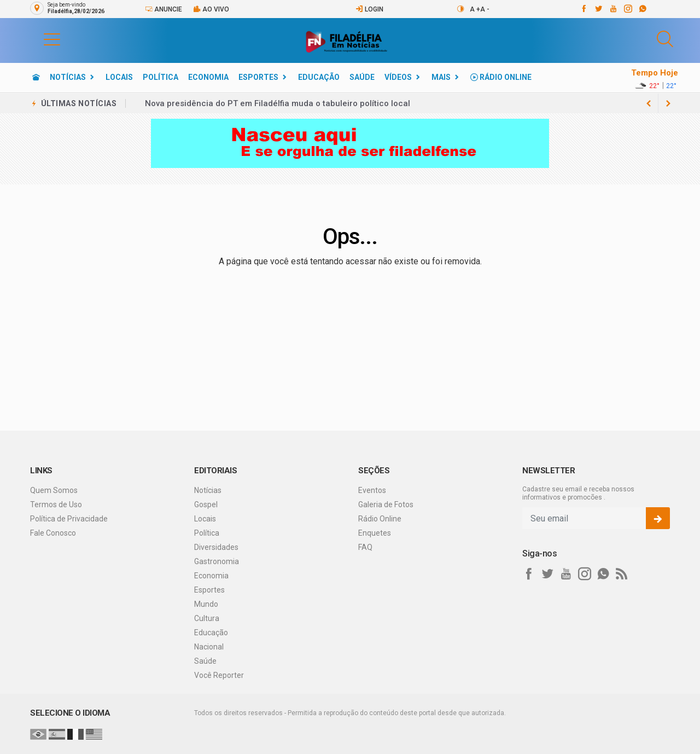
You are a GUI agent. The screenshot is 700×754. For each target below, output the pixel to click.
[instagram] (628, 9)
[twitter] (598, 9)
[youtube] (613, 9)
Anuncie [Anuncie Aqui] (164, 9)
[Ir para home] (36, 77)
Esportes (258, 77)
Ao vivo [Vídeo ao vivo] (211, 9)
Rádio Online (501, 77)
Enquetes (375, 533)
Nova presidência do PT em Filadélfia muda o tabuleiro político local (278, 103)
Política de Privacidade (69, 519)
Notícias (68, 77)
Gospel (206, 504)
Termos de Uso (56, 504)
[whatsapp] (642, 9)
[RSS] (622, 574)
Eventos (372, 490)
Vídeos (398, 77)
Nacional (209, 647)
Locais (119, 77)
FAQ (365, 547)
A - (485, 9)
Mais (441, 77)
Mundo (206, 604)
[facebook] (583, 9)
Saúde (362, 77)
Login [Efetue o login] (369, 9)
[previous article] (668, 103)
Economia (208, 77)
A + (475, 9)
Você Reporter (219, 675)
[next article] (649, 103)
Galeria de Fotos (386, 504)
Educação (319, 77)
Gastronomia (217, 561)
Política (161, 77)
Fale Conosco (53, 533)
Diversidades (216, 547)
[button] (41, 39)
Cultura (207, 618)
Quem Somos (54, 490)
